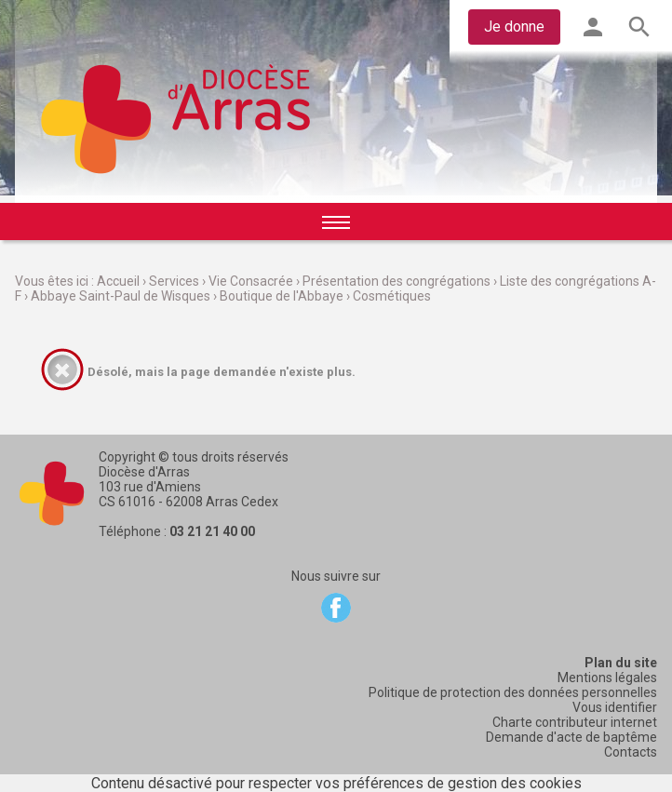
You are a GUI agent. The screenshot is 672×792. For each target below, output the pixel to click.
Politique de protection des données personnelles (513, 692)
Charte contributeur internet (575, 722)
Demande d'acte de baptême (571, 737)
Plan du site (621, 663)
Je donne (514, 27)
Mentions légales (607, 678)
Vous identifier (615, 707)
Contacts (631, 752)
